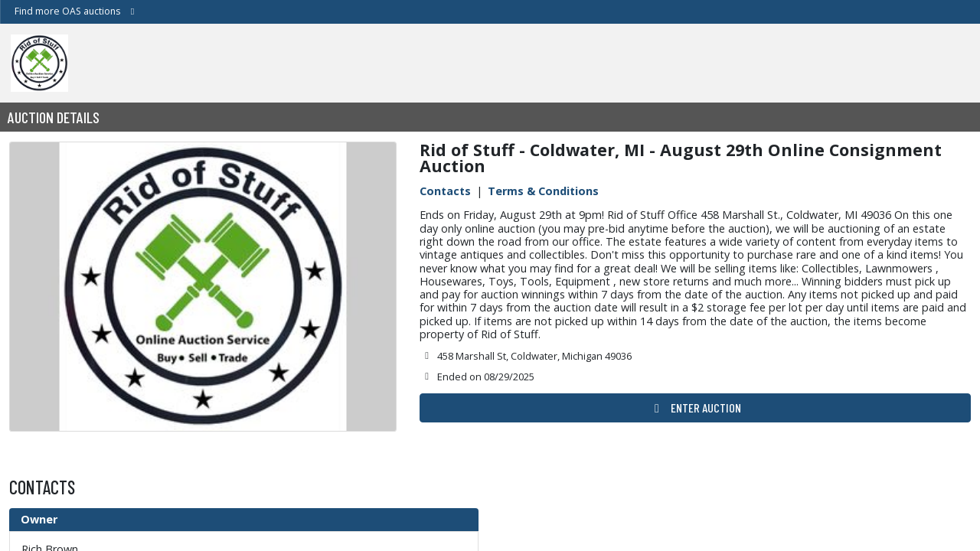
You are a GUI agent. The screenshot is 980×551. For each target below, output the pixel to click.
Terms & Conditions (543, 191)
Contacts (445, 191)
